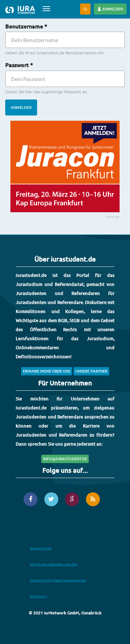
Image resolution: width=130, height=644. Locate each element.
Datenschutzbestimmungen (58, 581)
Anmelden (110, 9)
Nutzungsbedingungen (53, 565)
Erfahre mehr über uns (47, 371)
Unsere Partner (91, 371)
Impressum (41, 549)
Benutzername (26, 26)
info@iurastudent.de (65, 459)
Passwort (19, 65)
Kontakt (38, 597)
